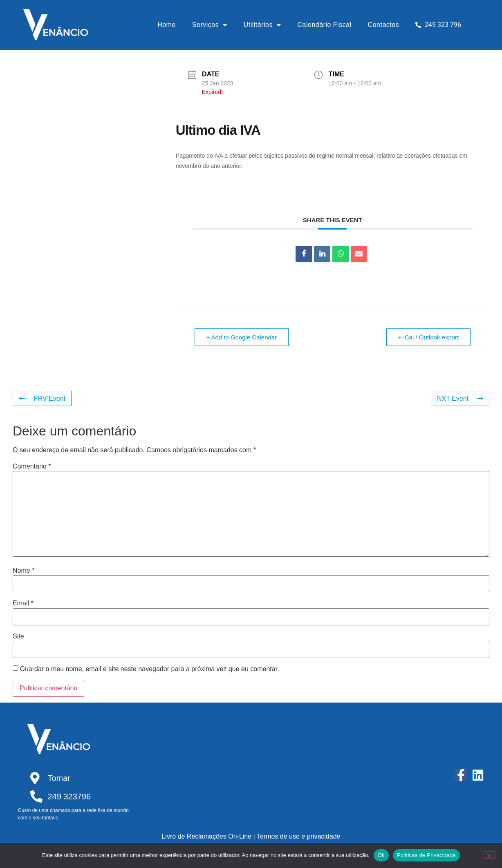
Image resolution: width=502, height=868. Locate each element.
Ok (381, 855)
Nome (24, 571)
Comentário (32, 466)
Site (18, 636)
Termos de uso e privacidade (299, 836)
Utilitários (262, 25)
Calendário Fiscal (325, 25)
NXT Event (460, 398)
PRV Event (42, 398)
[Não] (489, 855)
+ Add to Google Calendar (242, 337)
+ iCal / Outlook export (428, 337)
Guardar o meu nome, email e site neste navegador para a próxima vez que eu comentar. (149, 669)
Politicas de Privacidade (426, 855)
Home (167, 25)
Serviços (210, 25)
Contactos (384, 25)
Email (23, 603)
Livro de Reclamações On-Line (206, 836)
